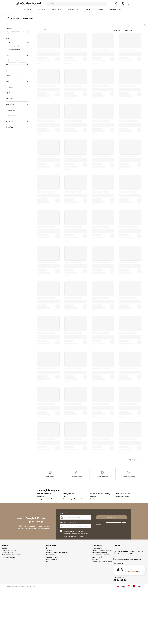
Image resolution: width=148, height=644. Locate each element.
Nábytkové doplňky (44, 494)
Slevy (47, 548)
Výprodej (49, 550)
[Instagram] (118, 580)
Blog (47, 562)
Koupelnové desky (122, 496)
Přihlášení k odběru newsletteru (57, 553)
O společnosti (97, 548)
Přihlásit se (111, 517)
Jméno (62, 513)
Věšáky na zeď (95, 499)
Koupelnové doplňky (123, 494)
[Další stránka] (140, 460)
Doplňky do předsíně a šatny (100, 494)
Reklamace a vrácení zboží (11, 555)
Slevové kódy (50, 555)
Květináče (41, 496)
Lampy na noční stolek (45, 499)
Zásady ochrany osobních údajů (113, 522)
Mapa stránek (97, 557)
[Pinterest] (125, 580)
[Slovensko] (139, 586)
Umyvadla (93, 496)
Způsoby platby (7, 553)
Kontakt (95, 559)
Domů (5, 15)
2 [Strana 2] (137, 460)
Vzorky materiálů (69, 494)
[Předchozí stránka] (129, 460)
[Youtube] (122, 580)
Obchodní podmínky (100, 553)
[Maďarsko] (129, 586)
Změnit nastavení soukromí (102, 562)
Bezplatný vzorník (52, 557)
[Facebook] (115, 580)
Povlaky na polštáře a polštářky (74, 499)
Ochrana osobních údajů (101, 555)
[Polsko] (118, 586)
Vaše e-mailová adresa (68, 522)
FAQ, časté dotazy (8, 557)
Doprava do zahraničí (9, 550)
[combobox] (77, 4)
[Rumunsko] (134, 586)
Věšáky (66, 496)
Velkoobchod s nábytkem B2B (103, 550)
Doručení (5, 548)
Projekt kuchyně (51, 559)
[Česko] (123, 586)
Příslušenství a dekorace (17, 15)
